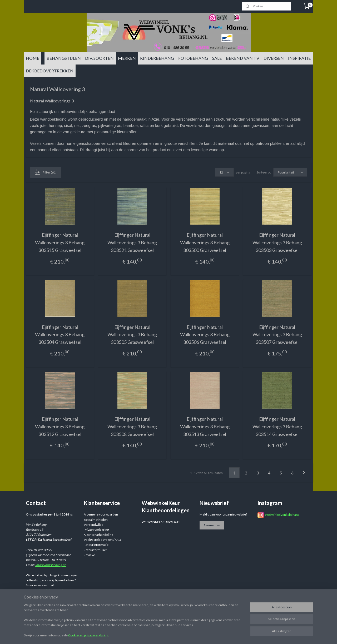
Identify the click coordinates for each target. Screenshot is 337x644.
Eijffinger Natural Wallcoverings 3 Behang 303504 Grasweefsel (60, 335)
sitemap (200, 634)
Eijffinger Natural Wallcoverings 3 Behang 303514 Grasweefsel (277, 427)
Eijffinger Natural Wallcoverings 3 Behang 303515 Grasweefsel (60, 242)
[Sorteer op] (290, 172)
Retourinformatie (96, 545)
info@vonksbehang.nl (51, 565)
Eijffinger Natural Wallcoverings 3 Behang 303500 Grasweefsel (205, 242)
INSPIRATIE (299, 58)
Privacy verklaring (96, 530)
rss (209, 634)
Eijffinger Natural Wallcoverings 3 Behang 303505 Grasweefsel (132, 335)
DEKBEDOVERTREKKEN (50, 71)
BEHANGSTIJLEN (64, 58)
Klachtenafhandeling (98, 535)
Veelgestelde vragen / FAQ (102, 540)
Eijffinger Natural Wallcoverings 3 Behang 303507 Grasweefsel (277, 335)
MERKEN (127, 58)
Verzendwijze (93, 525)
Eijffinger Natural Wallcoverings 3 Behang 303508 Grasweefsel (132, 427)
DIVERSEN (274, 58)
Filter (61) (45, 172)
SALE (217, 58)
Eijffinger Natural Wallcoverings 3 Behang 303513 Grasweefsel (205, 427)
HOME (33, 58)
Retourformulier (95, 550)
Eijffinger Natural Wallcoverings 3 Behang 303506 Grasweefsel (205, 335)
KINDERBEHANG (157, 58)
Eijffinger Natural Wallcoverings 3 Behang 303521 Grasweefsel (132, 242)
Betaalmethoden (96, 520)
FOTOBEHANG (193, 58)
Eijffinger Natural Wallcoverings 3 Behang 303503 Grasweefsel (277, 242)
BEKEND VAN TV (243, 58)
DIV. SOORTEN (99, 58)
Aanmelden (212, 525)
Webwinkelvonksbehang (282, 515)
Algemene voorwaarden (101, 514)
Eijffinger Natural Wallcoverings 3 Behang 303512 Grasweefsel (60, 427)
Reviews (90, 555)
